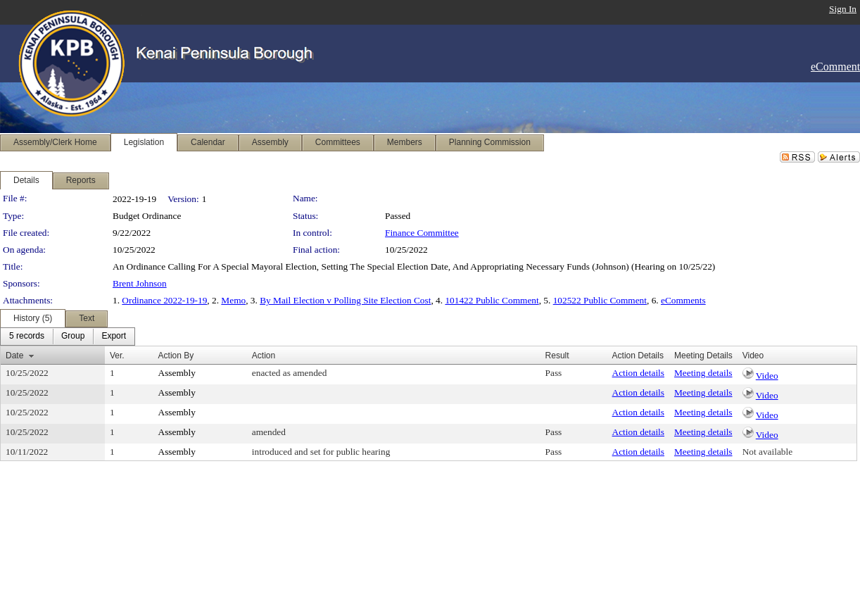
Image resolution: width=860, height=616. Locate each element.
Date (14, 356)
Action (264, 356)
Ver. (117, 356)
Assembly (177, 373)
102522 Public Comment (600, 300)
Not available (767, 452)
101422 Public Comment (492, 300)
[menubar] (68, 337)
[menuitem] (27, 337)
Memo (233, 300)
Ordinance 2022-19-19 (164, 300)
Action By (176, 356)
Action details (638, 373)
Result (557, 356)
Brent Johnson (140, 283)
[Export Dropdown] (114, 337)
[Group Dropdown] (73, 337)
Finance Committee (422, 233)
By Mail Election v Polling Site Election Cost (345, 300)
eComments (683, 300)
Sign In (843, 9)
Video (767, 376)
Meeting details (703, 373)
